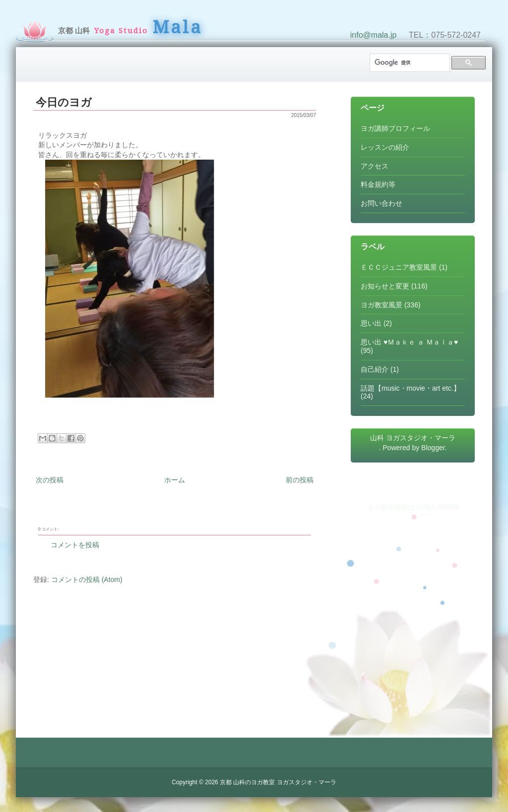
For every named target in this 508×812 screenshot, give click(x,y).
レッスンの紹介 (385, 147)
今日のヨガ (64, 102)
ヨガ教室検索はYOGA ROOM (413, 507)
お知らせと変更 (385, 286)
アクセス (375, 166)
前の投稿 (300, 480)
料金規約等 (378, 184)
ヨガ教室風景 (381, 305)
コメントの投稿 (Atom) (87, 580)
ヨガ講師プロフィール (395, 128)
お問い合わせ (381, 203)
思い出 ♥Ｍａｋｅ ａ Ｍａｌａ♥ (409, 342)
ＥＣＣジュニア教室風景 (399, 267)
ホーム (175, 480)
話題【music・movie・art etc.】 (411, 388)
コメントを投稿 (75, 545)
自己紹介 (375, 369)
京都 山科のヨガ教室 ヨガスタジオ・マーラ (278, 782)
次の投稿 (50, 480)
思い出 (371, 323)
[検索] (409, 63)
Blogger (433, 448)
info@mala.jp (374, 35)
